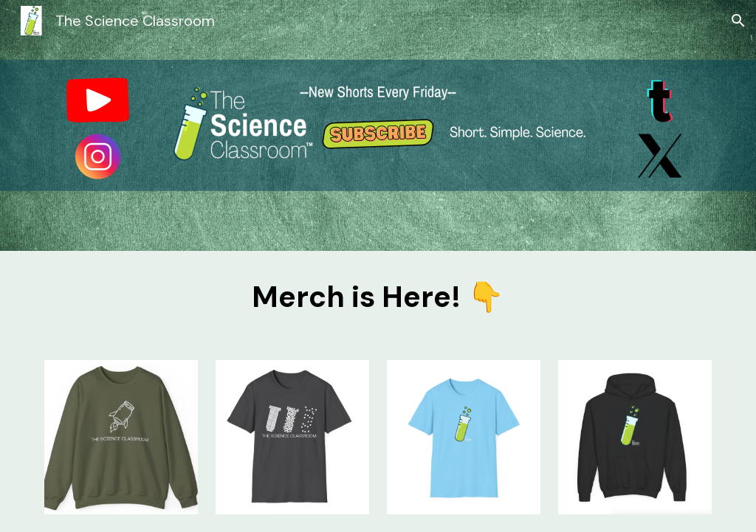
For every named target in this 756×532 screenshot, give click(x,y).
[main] (378, 297)
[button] (738, 21)
